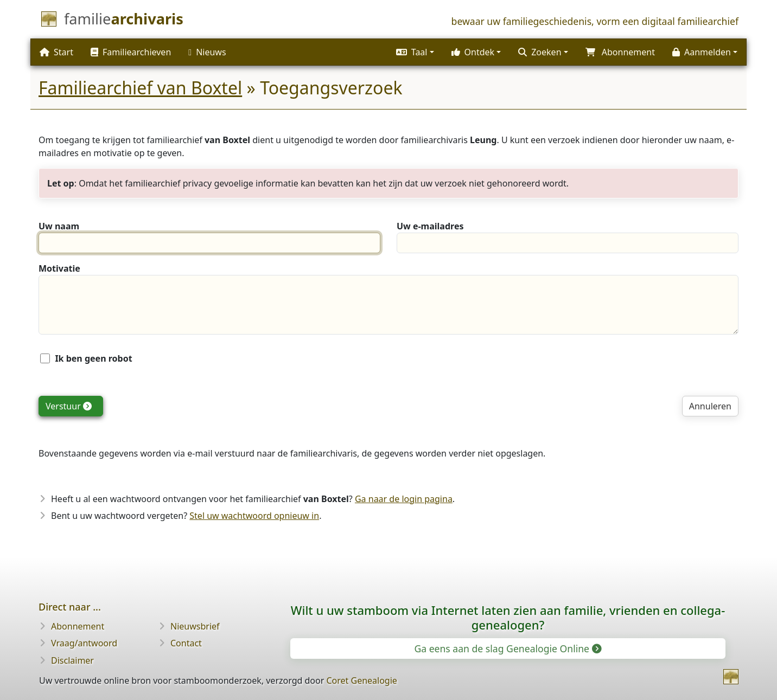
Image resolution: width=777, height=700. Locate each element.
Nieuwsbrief (195, 626)
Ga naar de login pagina (404, 499)
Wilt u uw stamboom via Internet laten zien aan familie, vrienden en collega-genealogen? (508, 617)
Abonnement (78, 626)
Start (56, 52)
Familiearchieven (131, 52)
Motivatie (59, 268)
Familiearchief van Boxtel (140, 88)
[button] (415, 52)
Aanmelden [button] (702, 52)
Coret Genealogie (361, 680)
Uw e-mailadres (430, 226)
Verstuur (69, 406)
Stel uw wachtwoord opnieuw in (254, 516)
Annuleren (710, 406)
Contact (186, 643)
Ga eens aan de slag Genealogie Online (507, 648)
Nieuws (207, 52)
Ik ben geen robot (93, 358)
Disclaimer (72, 660)
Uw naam (59, 226)
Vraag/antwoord (84, 643)
